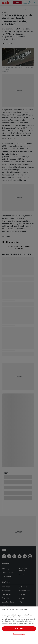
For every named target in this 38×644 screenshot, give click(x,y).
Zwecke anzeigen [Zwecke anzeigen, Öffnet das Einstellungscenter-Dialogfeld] (19, 634)
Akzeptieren (19, 628)
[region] (19, 625)
